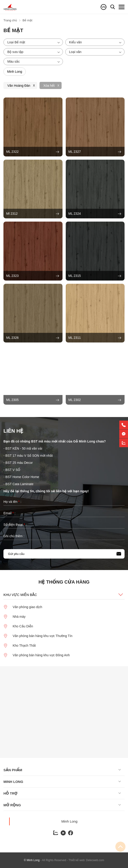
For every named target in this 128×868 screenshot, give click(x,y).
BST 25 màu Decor (19, 463)
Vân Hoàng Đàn (19, 86)
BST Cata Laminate (20, 484)
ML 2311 (95, 338)
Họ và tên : (12, 502)
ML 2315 (95, 276)
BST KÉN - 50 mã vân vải (24, 448)
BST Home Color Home (22, 477)
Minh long (13, 782)
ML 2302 (95, 400)
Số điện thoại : (15, 525)
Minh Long (69, 821)
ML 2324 (95, 214)
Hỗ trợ (10, 793)
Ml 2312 (33, 214)
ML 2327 (95, 152)
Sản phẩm (13, 770)
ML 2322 (33, 152)
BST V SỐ (13, 470)
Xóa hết (49, 86)
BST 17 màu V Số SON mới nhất (29, 456)
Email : (9, 513)
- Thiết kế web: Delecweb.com (85, 860)
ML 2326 (33, 338)
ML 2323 (33, 276)
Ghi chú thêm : (14, 536)
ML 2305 (33, 400)
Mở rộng (12, 805)
